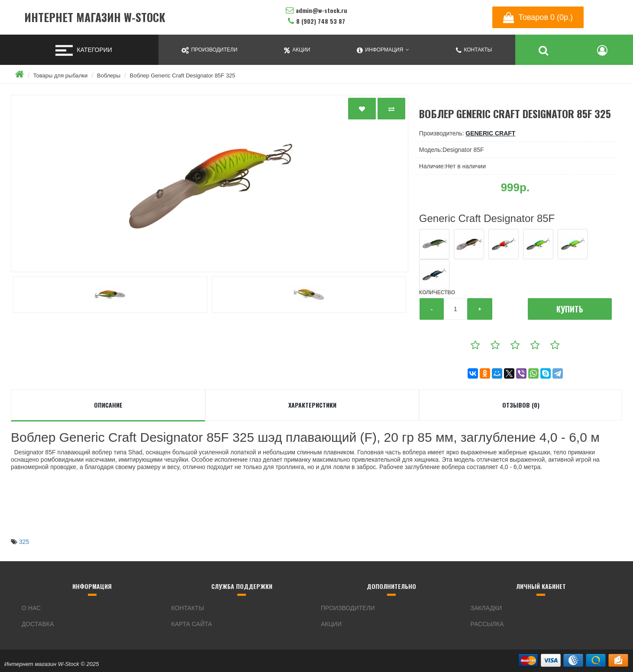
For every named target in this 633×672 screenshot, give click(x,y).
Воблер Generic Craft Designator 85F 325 (183, 76)
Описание (108, 405)
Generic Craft (490, 133)
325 (24, 542)
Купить (570, 309)
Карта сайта (192, 624)
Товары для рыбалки (61, 76)
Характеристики (312, 405)
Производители (348, 608)
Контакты (188, 608)
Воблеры (109, 76)
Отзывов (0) (521, 405)
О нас (31, 608)
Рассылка (487, 624)
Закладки (486, 608)
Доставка (38, 624)
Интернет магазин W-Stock (95, 18)
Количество (437, 293)
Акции (331, 624)
